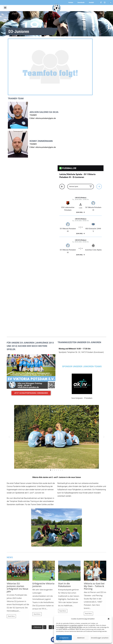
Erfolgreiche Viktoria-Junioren (44, 512)
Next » (78, 554)
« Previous (37, 554)
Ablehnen (81, 638)
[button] (109, 619)
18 (71, 554)
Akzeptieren (64, 638)
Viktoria (91, 545)
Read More (11, 543)
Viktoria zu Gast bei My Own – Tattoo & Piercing (94, 513)
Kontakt (91, 2)
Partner (71, 2)
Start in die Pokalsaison (65, 512)
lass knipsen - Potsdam (82, 325)
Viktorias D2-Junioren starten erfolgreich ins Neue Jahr (17, 514)
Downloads (81, 2)
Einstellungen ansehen (100, 638)
